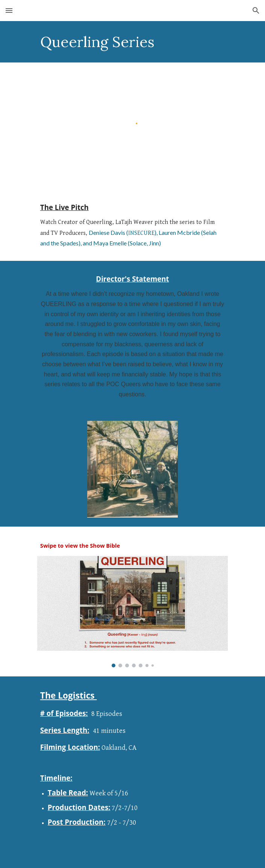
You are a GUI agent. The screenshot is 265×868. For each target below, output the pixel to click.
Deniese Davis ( (108, 232)
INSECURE (141, 233)
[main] (132, 42)
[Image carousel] (132, 612)
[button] (9, 10)
